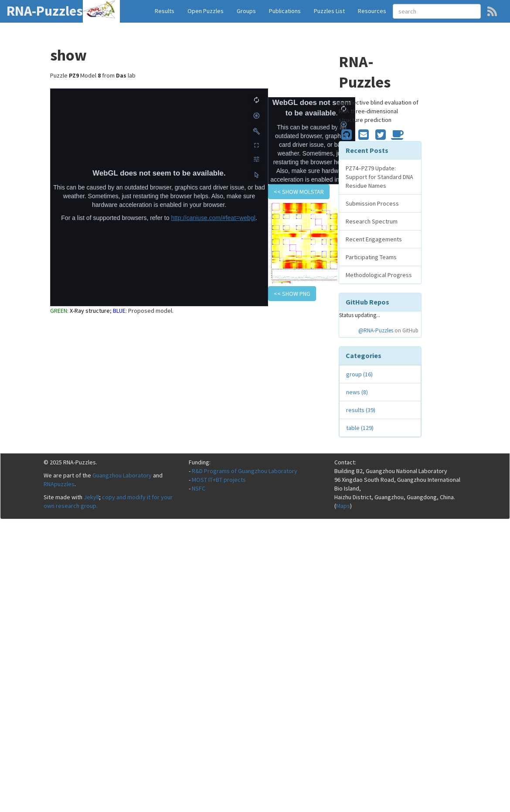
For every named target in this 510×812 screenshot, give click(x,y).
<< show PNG (292, 294)
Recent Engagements (374, 239)
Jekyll (91, 497)
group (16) (359, 374)
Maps (343, 506)
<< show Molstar (299, 192)
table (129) (360, 428)
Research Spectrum (372, 221)
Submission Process (372, 203)
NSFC (199, 488)
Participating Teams (371, 257)
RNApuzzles (59, 484)
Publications (285, 11)
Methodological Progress (379, 275)
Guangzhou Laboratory (122, 475)
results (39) (361, 410)
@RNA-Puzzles (376, 330)
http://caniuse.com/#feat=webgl (213, 218)
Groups (246, 11)
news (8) (357, 392)
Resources (372, 11)
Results (165, 11)
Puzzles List (329, 11)
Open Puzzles (206, 11)
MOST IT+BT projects (219, 480)
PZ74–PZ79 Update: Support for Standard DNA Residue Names (379, 177)
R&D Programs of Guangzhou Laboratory (245, 471)
